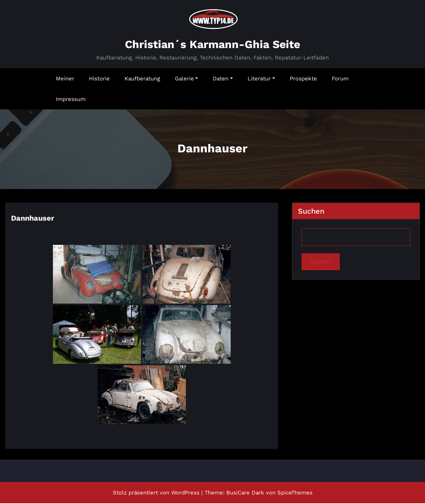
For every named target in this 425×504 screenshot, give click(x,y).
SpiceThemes (295, 493)
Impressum (71, 100)
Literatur (261, 79)
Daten (223, 79)
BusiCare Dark (245, 493)
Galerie (187, 79)
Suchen (311, 212)
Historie (99, 79)
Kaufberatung (142, 79)
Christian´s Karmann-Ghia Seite (212, 45)
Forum (340, 79)
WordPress (185, 493)
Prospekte (303, 79)
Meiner (65, 79)
